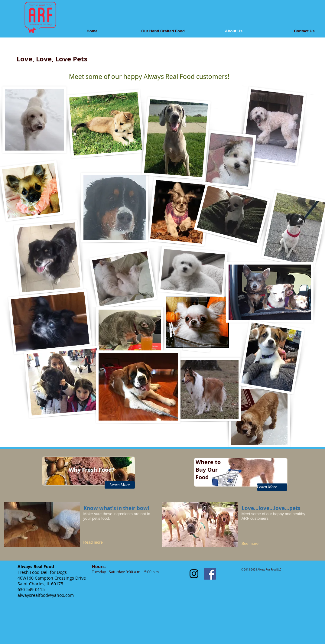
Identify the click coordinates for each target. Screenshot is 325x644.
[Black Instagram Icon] (194, 574)
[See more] (254, 544)
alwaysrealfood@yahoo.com (46, 595)
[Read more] (98, 542)
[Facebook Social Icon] (210, 574)
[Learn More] (120, 485)
